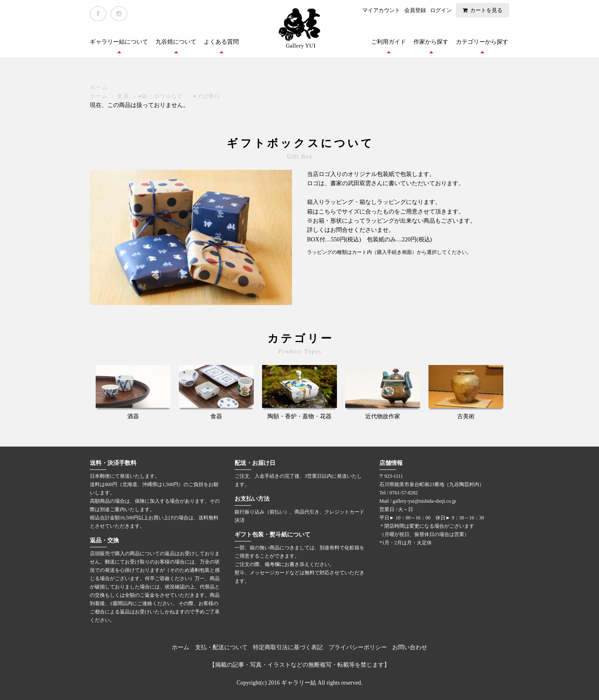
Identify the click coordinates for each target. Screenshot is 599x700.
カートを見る (486, 10)
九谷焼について (176, 42)
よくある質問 (221, 42)
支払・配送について (221, 647)
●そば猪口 (207, 96)
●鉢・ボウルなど (161, 96)
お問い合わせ (410, 647)
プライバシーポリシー (358, 647)
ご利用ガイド (389, 42)
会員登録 (415, 10)
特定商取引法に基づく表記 (288, 647)
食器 (123, 96)
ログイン (441, 10)
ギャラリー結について (119, 42)
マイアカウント (381, 10)
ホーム (99, 87)
